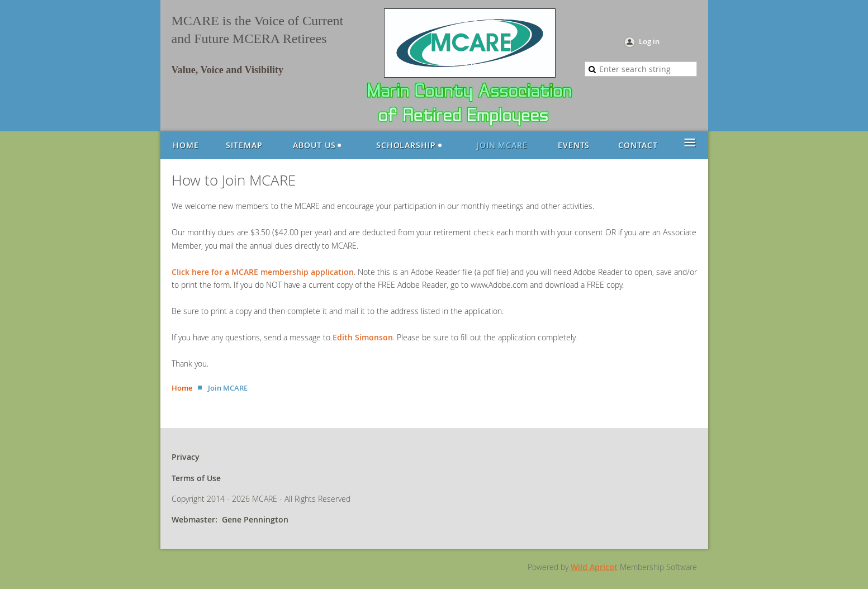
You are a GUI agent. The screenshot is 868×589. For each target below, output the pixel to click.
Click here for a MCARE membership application (263, 272)
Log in (649, 41)
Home (182, 388)
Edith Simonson (363, 337)
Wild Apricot (594, 567)
